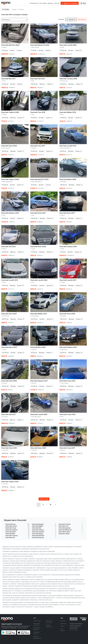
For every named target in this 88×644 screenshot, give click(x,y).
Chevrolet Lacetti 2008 (39, 280)
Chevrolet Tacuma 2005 (68, 79)
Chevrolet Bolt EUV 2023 (10, 45)
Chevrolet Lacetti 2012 (10, 280)
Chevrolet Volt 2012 (8, 247)
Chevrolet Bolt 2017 (8, 79)
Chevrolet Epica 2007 (9, 347)
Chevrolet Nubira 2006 (68, 179)
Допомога (50, 3)
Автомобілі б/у (34, 3)
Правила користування (75, 626)
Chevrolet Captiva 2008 (10, 112)
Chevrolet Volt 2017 (8, 414)
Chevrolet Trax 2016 (38, 112)
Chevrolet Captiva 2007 (68, 347)
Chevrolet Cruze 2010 (67, 381)
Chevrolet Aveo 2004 (9, 146)
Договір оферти (74, 628)
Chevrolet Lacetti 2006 (68, 45)
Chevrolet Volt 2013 (38, 79)
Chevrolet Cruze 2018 (67, 414)
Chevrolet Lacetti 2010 (68, 146)
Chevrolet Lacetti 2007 (68, 280)
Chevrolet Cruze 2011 (67, 448)
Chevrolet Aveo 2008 (38, 247)
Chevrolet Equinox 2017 (39, 381)
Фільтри (83, 19)
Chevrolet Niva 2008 (38, 347)
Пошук (62, 626)
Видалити (72, 19)
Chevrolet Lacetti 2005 (39, 414)
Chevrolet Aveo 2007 (38, 213)
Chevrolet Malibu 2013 (39, 314)
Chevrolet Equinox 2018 (10, 213)
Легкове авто (37, 621)
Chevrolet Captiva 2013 (10, 482)
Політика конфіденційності (76, 624)
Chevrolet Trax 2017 (38, 146)
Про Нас (57, 3)
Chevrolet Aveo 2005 (9, 381)
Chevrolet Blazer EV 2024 (40, 45)
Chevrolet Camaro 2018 (68, 247)
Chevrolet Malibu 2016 (68, 112)
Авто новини (43, 3)
